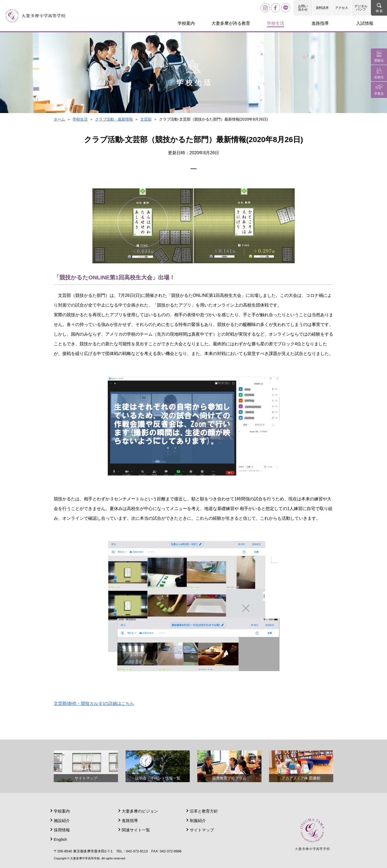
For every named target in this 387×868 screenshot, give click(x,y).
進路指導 (130, 820)
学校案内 (62, 811)
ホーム (59, 119)
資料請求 (322, 8)
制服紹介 (198, 820)
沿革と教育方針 (204, 811)
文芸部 (146, 119)
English (60, 839)
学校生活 (80, 119)
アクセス (342, 8)
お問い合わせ (303, 8)
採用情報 (62, 830)
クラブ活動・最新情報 (114, 119)
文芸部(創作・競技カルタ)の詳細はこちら (94, 703)
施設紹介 (62, 820)
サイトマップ (202, 830)
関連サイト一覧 (136, 830)
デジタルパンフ (361, 8)
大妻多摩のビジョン (140, 811)
